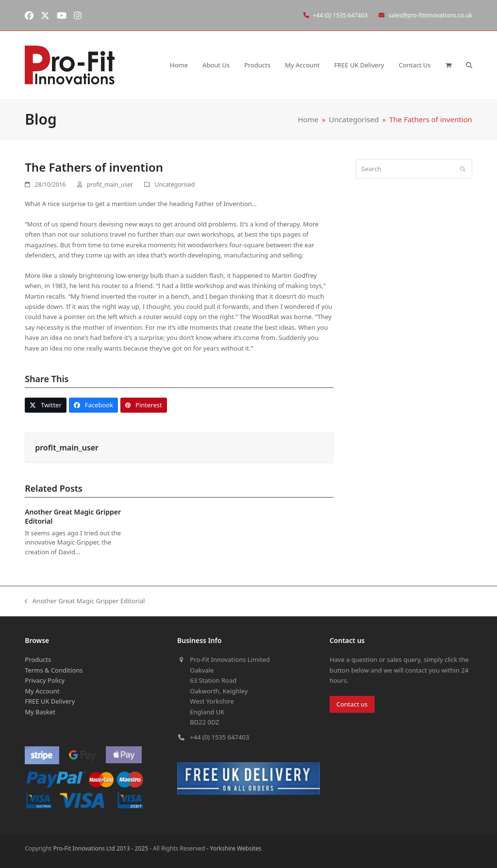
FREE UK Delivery (50, 701)
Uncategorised (175, 185)
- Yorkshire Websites (233, 848)
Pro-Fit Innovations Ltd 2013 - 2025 (101, 848)
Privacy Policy (45, 680)
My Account (42, 691)
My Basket (40, 712)
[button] (448, 65)
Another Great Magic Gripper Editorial (85, 601)
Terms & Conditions (54, 670)
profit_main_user (110, 185)
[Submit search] (463, 169)
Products (38, 659)
